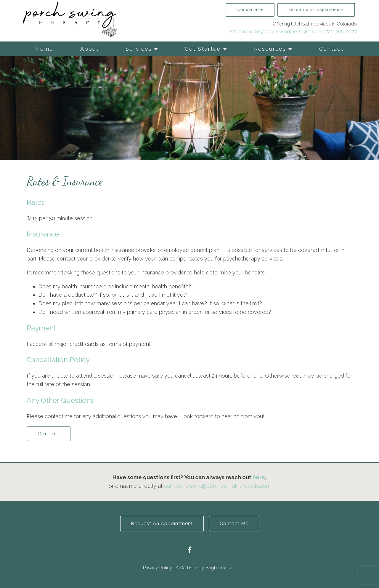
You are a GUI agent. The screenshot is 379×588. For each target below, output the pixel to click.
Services (139, 49)
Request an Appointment (162, 524)
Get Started (203, 49)
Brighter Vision (221, 568)
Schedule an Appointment (316, 10)
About (89, 49)
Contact (331, 49)
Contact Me (234, 524)
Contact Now (250, 10)
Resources (270, 49)
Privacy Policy (158, 568)
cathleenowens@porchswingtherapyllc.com (275, 32)
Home (44, 49)
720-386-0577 (341, 32)
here (259, 477)
